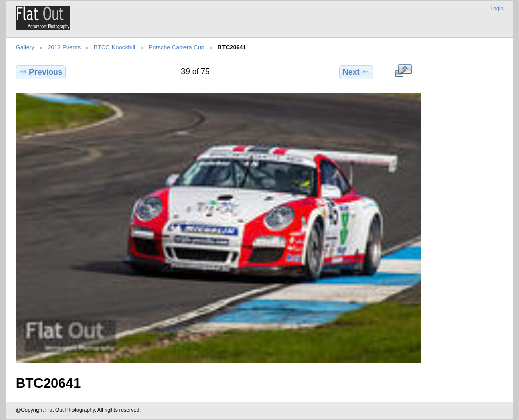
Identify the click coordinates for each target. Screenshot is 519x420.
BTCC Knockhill (115, 47)
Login (497, 8)
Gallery (25, 47)
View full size (403, 71)
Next (356, 72)
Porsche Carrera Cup (176, 47)
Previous (41, 72)
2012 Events (64, 47)
